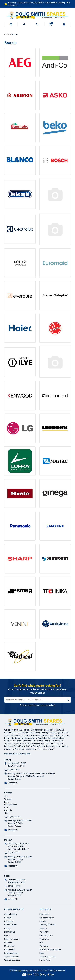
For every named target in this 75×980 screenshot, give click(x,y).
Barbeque (8, 918)
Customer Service (47, 918)
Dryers (7, 935)
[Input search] (35, 700)
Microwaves (9, 946)
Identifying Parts (46, 935)
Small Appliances (11, 953)
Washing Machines (12, 960)
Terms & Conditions (47, 957)
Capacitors (9, 921)
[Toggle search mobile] (24, 24)
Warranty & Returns (47, 925)
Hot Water (8, 942)
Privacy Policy (45, 960)
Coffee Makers (10, 925)
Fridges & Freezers (12, 939)
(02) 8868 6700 (14, 770)
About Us (43, 928)
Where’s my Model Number (50, 949)
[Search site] (68, 700)
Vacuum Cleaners (12, 957)
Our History (44, 932)
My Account (44, 914)
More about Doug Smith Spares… (18, 754)
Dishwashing (10, 932)
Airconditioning (10, 914)
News (42, 953)
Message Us (13, 783)
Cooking (8, 928)
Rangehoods (10, 949)
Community (44, 939)
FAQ (41, 942)
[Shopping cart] (51, 24)
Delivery (43, 921)
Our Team (44, 946)
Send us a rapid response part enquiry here (37, 705)
